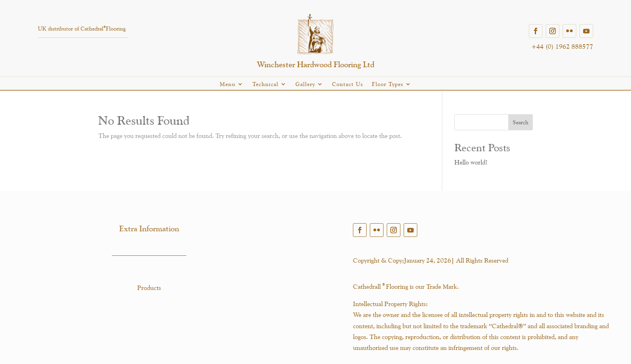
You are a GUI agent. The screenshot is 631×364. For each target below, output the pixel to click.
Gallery (305, 84)
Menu (228, 84)
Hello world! (471, 162)
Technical (265, 84)
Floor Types (388, 84)
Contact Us (347, 84)
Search (521, 122)
